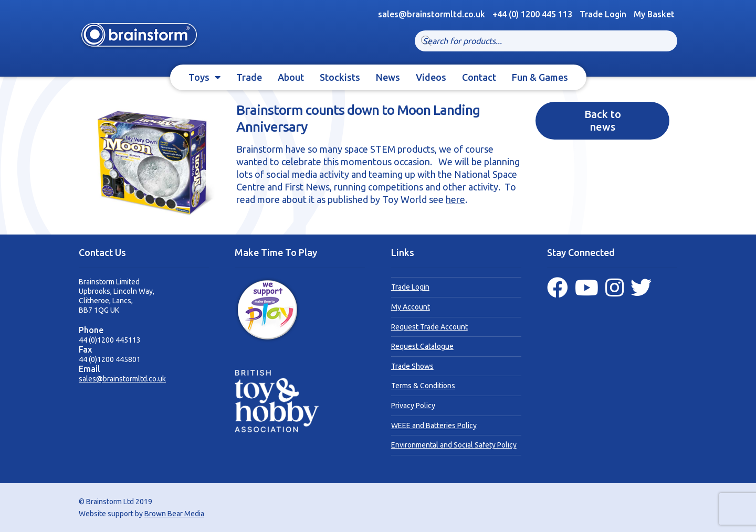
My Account (411, 307)
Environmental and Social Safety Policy (454, 445)
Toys (199, 77)
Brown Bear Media (174, 514)
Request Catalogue (422, 346)
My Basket (654, 14)
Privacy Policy (413, 406)
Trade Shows (412, 366)
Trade (249, 77)
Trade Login (603, 14)
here (455, 199)
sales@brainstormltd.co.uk (122, 379)
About (291, 77)
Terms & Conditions (423, 386)
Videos (431, 77)
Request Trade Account (429, 327)
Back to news (603, 120)
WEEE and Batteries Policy (434, 425)
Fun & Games (540, 77)
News (388, 77)
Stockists (340, 77)
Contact (479, 77)
